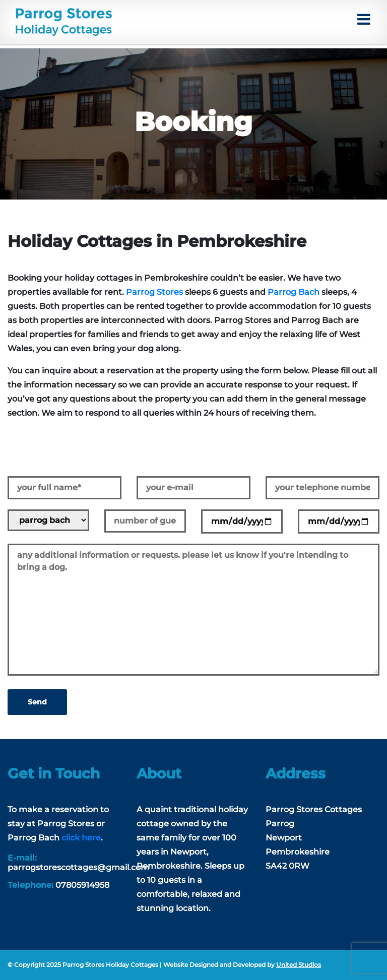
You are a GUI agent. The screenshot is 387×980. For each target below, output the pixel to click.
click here (81, 838)
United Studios (299, 965)
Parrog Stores (154, 292)
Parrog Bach (294, 292)
